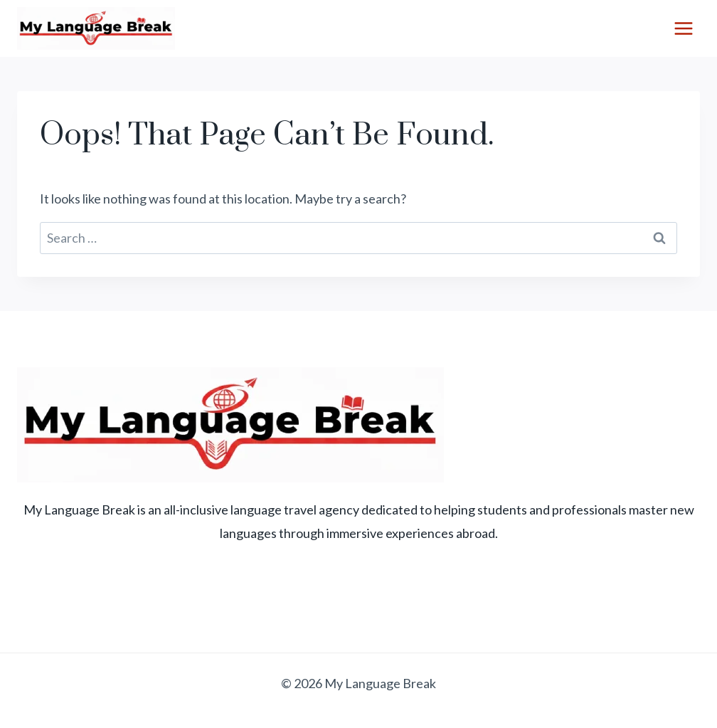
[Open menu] (683, 28)
